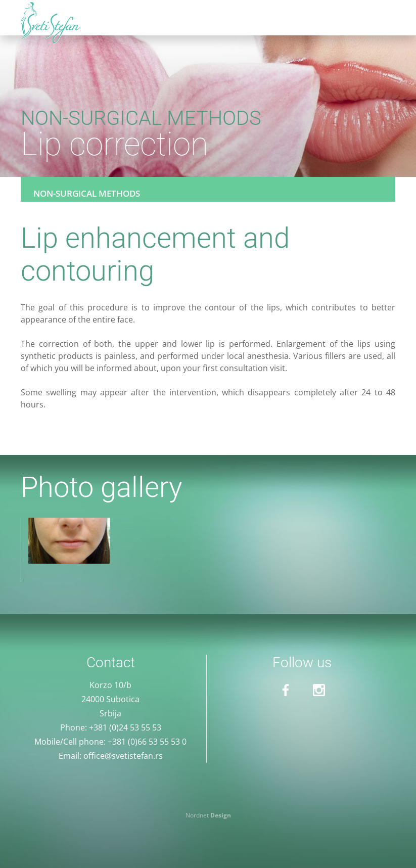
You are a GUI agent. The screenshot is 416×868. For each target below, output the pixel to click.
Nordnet (208, 815)
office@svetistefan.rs (123, 756)
